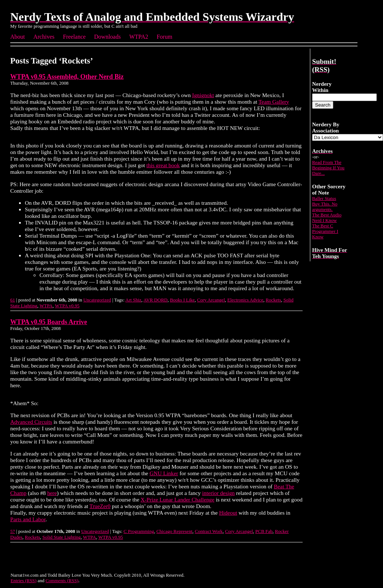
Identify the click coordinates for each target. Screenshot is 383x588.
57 (13, 531)
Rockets (273, 300)
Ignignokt (203, 95)
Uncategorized (97, 300)
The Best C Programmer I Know (325, 231)
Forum (165, 37)
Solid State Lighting (62, 537)
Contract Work (209, 531)
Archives (44, 37)
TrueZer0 (100, 506)
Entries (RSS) (24, 581)
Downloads (108, 37)
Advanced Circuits (31, 422)
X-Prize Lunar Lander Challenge (178, 499)
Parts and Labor (28, 519)
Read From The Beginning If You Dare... (328, 168)
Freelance (74, 37)
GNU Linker (164, 473)
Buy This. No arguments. (325, 207)
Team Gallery (274, 102)
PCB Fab (264, 531)
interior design (218, 493)
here (52, 493)
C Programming (139, 531)
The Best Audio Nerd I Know (327, 218)
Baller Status (324, 199)
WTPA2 (139, 37)
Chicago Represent (175, 531)
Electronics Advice (245, 300)
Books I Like (182, 300)
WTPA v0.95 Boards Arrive (49, 322)
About (18, 37)
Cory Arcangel (211, 300)
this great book (163, 165)
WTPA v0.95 (67, 306)
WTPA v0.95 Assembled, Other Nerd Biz (67, 77)
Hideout (228, 513)
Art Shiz (133, 300)
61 (13, 300)
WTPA (46, 306)
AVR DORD (156, 300)
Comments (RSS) (62, 581)
